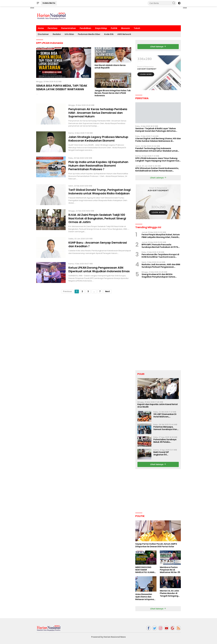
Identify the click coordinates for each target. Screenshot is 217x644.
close (32, 8)
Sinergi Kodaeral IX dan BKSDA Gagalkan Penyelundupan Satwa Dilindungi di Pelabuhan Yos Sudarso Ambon (160, 276)
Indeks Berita (49, 3)
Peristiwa (53, 28)
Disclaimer (43, 34)
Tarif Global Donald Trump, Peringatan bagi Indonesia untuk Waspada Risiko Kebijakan (100, 192)
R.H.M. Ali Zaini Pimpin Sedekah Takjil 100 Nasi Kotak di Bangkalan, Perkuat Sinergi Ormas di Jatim (97, 218)
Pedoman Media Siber (89, 34)
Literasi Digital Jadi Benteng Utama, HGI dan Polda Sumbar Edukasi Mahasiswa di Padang (158, 140)
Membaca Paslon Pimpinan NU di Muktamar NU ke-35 (170, 570)
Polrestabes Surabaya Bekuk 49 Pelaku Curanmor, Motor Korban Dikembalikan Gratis (165, 441)
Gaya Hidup (101, 28)
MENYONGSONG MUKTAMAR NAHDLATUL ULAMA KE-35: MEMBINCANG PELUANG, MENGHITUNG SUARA (146, 570)
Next (108, 291)
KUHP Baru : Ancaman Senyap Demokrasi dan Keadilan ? (98, 244)
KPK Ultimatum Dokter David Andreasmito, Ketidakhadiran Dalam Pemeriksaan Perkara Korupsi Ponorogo (157, 169)
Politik (114, 28)
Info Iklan (69, 34)
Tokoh (137, 28)
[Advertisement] (26, 48)
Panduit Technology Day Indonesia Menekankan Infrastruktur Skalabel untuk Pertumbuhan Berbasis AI (156, 150)
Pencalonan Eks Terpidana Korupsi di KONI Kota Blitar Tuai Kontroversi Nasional (160, 256)
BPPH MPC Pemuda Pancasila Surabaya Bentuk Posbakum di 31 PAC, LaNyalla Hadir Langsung (161, 246)
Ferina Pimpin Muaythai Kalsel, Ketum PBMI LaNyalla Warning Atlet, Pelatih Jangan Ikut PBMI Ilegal (161, 236)
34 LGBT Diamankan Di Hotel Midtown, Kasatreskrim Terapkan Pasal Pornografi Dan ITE (166, 415)
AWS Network (124, 34)
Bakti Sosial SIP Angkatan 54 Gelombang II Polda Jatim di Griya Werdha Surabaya (165, 453)
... (94, 291)
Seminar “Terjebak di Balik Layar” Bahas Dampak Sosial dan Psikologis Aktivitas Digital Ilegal (156, 130)
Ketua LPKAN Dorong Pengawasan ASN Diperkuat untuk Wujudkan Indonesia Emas (99, 269)
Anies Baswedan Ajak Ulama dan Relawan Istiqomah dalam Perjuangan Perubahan (145, 597)
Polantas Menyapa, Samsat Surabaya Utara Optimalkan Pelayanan (166, 428)
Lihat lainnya (158, 47)
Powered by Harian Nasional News (108, 637)
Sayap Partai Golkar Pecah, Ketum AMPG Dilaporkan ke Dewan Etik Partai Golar (156, 545)
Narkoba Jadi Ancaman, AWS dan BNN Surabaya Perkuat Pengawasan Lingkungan (161, 266)
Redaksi (57, 34)
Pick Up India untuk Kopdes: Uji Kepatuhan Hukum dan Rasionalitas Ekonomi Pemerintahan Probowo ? (98, 166)
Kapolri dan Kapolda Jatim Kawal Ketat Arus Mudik (158, 406)
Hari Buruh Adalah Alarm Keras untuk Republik (110, 66)
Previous (67, 291)
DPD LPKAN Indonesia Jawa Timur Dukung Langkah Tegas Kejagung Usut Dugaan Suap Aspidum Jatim (158, 159)
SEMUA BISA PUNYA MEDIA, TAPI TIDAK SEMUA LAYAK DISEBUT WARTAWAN (62, 87)
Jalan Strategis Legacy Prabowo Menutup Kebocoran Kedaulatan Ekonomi (98, 139)
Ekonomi (125, 28)
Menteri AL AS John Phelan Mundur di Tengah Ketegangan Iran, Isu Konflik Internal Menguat (170, 593)
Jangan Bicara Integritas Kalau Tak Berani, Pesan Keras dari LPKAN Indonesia (113, 93)
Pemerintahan (69, 28)
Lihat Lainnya (158, 178)
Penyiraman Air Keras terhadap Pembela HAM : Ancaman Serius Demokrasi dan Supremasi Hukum (98, 113)
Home (41, 28)
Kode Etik (109, 34)
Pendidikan (85, 28)
